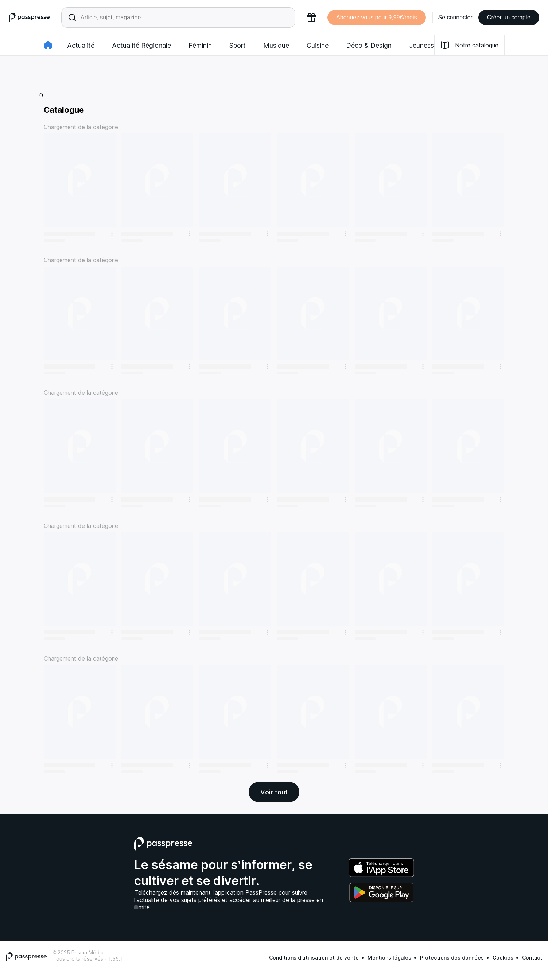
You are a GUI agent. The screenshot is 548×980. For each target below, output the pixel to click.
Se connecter (455, 17)
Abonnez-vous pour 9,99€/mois (376, 17)
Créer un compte (509, 17)
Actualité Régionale (141, 45)
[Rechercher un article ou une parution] (178, 17)
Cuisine (318, 45)
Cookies (503, 958)
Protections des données (452, 958)
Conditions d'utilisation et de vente (314, 958)
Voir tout (274, 792)
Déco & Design (369, 45)
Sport (238, 45)
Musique (276, 45)
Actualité (81, 45)
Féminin (200, 45)
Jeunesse (423, 45)
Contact (532, 958)
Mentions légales (389, 958)
